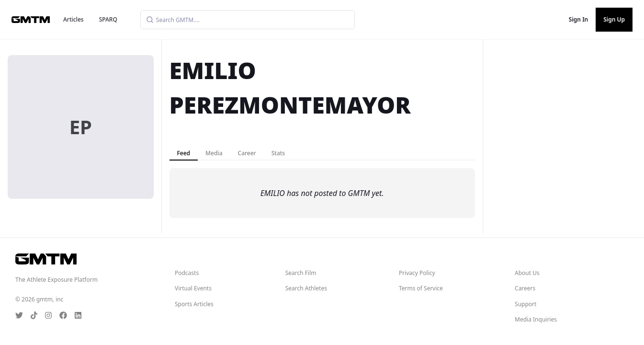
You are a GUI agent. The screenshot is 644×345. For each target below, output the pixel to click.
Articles (73, 19)
